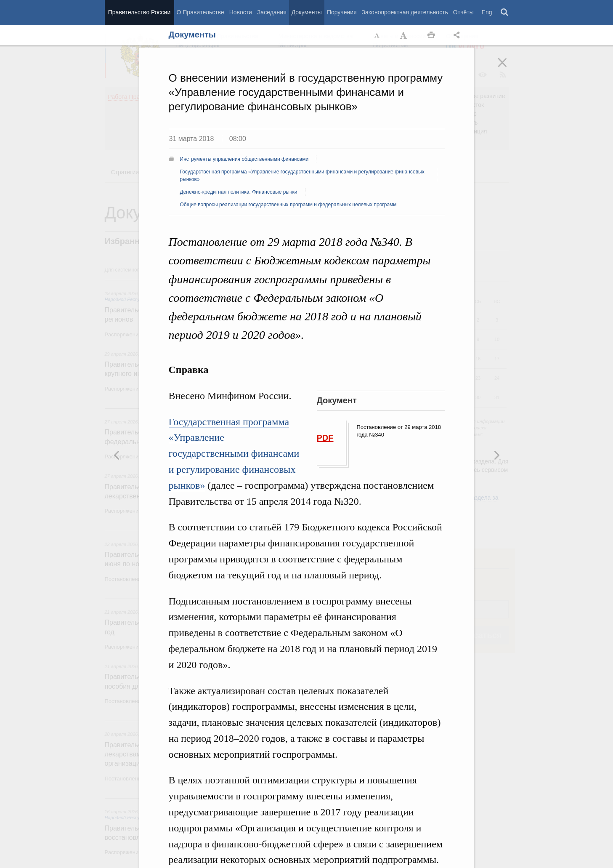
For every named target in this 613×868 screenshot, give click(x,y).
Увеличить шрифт (404, 35)
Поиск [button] (505, 13)
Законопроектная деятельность (405, 12)
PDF (325, 438)
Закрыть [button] (508, 68)
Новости (241, 12)
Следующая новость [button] (117, 455)
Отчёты (463, 12)
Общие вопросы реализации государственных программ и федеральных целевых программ (288, 205)
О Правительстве (200, 12)
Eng (487, 12)
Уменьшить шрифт (377, 35)
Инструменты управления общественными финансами (244, 159)
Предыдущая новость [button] (496, 455)
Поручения (342, 12)
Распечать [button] (431, 35)
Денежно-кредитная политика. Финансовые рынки (239, 192)
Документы (307, 12)
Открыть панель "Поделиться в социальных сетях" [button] (458, 35)
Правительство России (139, 12)
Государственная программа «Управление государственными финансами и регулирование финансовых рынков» (234, 454)
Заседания (272, 12)
